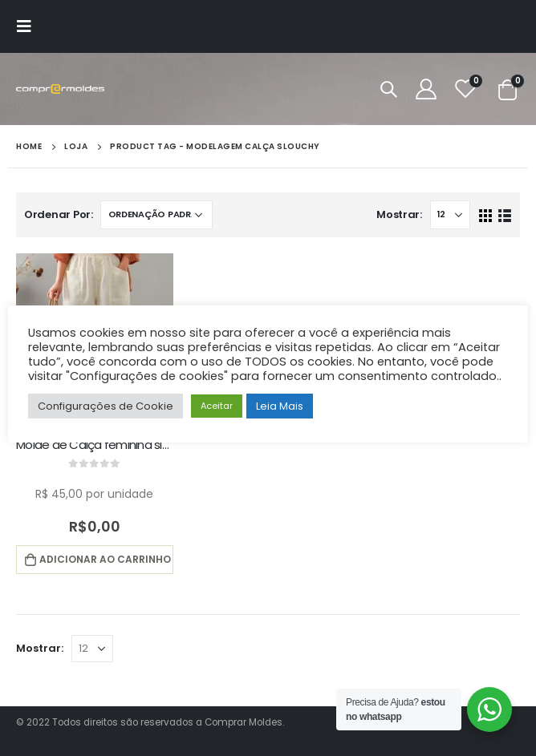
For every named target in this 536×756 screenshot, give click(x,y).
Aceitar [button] (217, 406)
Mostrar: (399, 214)
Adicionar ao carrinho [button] (105, 559)
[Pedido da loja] (156, 215)
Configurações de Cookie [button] (106, 406)
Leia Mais (280, 406)
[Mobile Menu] (29, 26)
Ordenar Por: (59, 214)
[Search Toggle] (388, 89)
